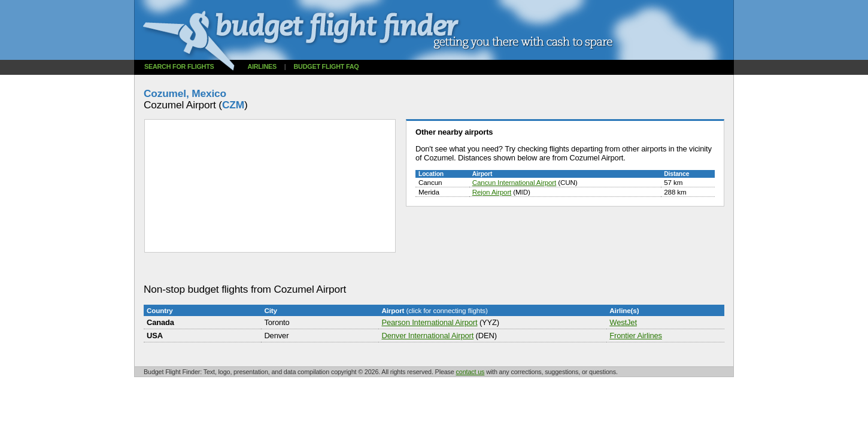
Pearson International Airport (429, 322)
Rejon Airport (492, 192)
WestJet (623, 322)
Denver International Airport (427, 336)
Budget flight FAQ (327, 66)
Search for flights (179, 66)
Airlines (262, 66)
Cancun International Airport (514, 182)
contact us (471, 372)
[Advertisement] (362, 268)
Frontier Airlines (636, 336)
